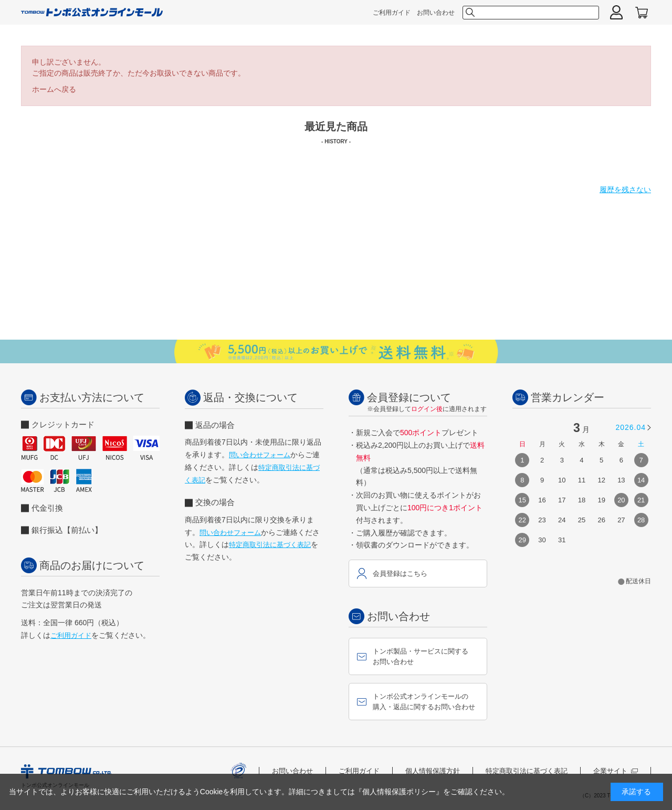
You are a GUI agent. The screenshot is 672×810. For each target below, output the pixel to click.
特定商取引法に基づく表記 (270, 545)
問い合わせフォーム (260, 455)
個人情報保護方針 (433, 771)
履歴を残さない (625, 190)
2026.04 (631, 427)
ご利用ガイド (392, 13)
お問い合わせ (436, 13)
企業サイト (616, 771)
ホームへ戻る (54, 89)
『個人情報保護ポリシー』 (399, 792)
